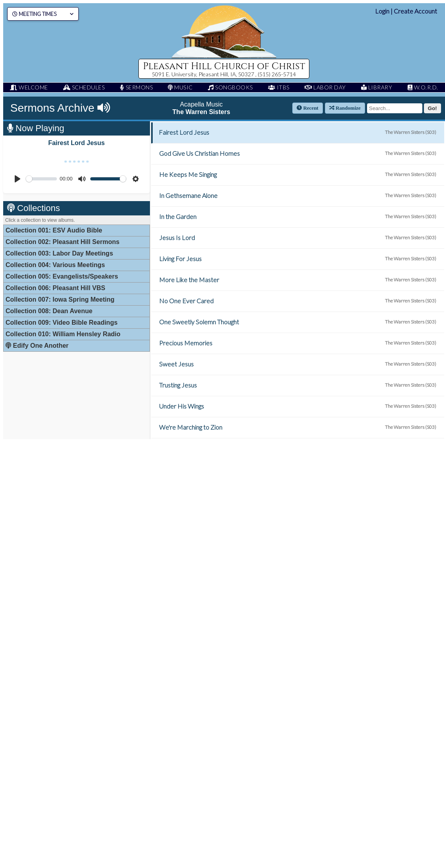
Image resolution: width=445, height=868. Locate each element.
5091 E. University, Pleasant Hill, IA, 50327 (204, 74)
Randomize (345, 108)
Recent (308, 108)
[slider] (41, 179)
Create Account (415, 11)
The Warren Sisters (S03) (411, 132)
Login (382, 11)
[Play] (17, 179)
